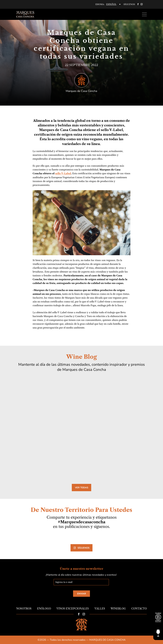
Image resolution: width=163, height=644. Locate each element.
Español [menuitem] (111, 4)
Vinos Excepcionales (73, 608)
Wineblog (118, 608)
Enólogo (44, 608)
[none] (113, 4)
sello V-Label (63, 173)
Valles (100, 608)
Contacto (139, 608)
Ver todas (82, 487)
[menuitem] (113, 4)
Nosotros (24, 608)
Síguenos (81, 548)
